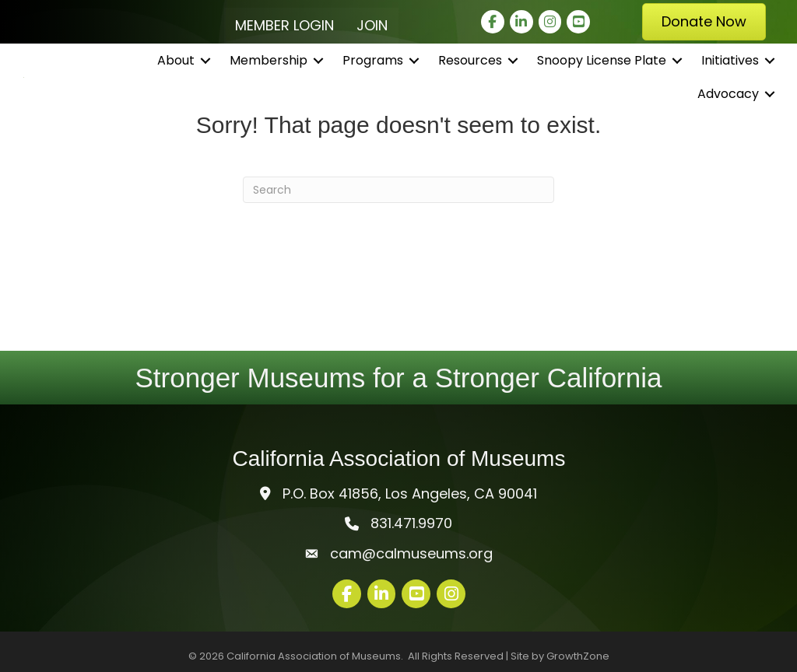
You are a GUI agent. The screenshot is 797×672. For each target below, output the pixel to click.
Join (372, 25)
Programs (373, 70)
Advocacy (728, 104)
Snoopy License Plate (602, 70)
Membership (269, 70)
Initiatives (730, 70)
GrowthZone (578, 656)
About (176, 70)
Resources (470, 70)
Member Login (284, 25)
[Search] (398, 190)
